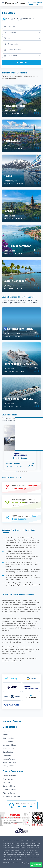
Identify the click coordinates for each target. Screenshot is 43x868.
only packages (28, 19)
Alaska (5, 735)
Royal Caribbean (9, 786)
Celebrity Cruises (9, 790)
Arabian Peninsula (9, 762)
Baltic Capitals (8, 752)
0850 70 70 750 (35, 4)
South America (8, 738)
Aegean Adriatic (9, 759)
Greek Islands (8, 742)
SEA (8, 19)
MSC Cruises (8, 783)
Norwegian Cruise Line (11, 796)
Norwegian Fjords (9, 745)
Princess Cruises (9, 793)
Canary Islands (8, 766)
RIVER (16, 19)
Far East (6, 731)
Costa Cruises (8, 779)
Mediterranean (8, 749)
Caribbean (7, 755)
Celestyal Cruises (9, 776)
